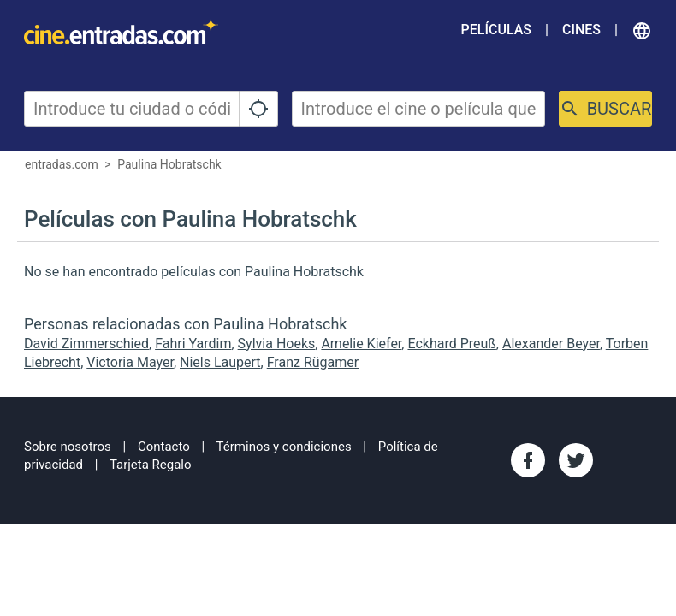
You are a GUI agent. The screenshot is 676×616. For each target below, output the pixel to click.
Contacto (164, 447)
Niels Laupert (220, 362)
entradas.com (62, 164)
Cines (581, 30)
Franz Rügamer (313, 362)
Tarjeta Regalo (151, 465)
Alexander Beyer (551, 344)
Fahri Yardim (193, 344)
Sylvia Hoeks (277, 344)
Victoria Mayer (130, 362)
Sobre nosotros (68, 447)
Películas (496, 30)
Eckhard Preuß (451, 344)
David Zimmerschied (86, 344)
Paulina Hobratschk (169, 164)
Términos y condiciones (284, 447)
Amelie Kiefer (361, 344)
